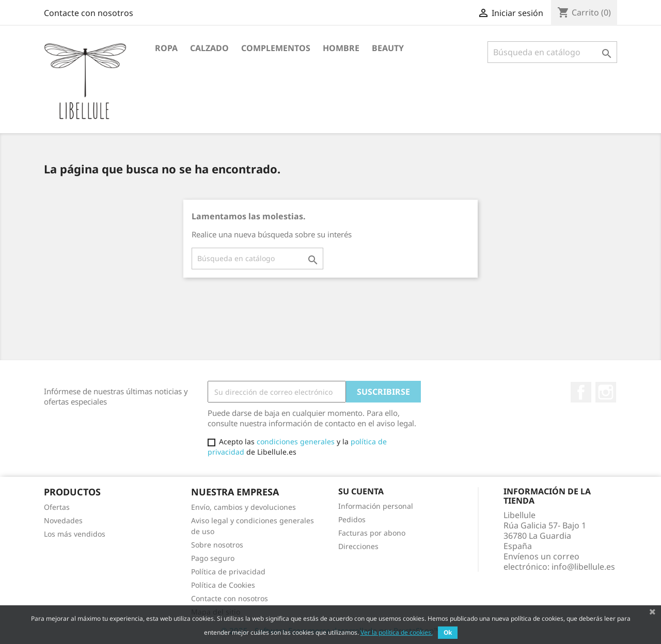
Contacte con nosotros (89, 13)
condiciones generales (296, 441)
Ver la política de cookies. (397, 632)
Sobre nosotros (217, 545)
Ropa (166, 48)
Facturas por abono (372, 533)
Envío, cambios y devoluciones (243, 507)
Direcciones (358, 546)
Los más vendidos (75, 534)
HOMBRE (341, 48)
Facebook (581, 392)
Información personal (376, 506)
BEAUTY (388, 48)
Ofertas (57, 507)
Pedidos (352, 519)
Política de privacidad (228, 571)
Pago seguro (213, 558)
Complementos (276, 48)
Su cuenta (361, 491)
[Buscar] (552, 52)
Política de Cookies (223, 585)
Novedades (63, 520)
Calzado (209, 48)
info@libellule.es (583, 567)
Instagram (606, 392)
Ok (448, 632)
